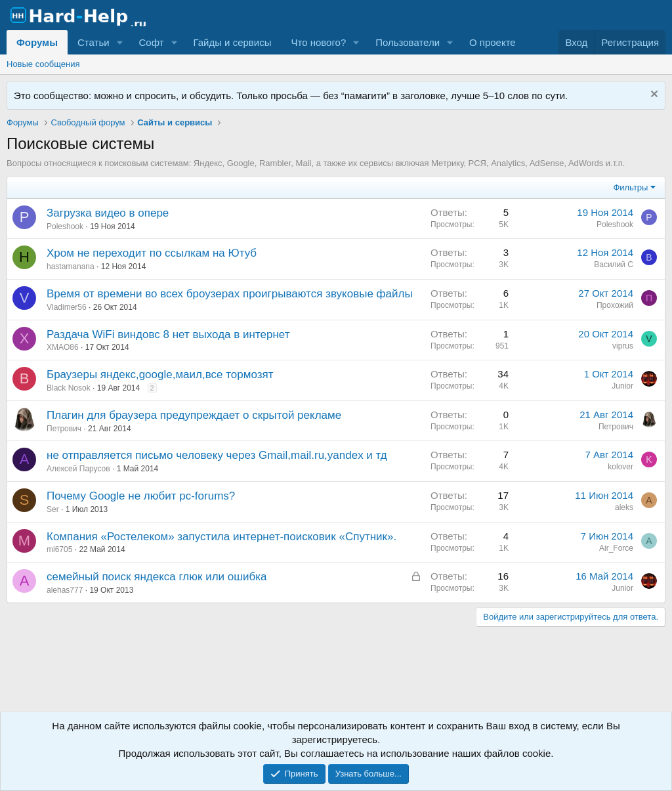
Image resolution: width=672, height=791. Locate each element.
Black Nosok (69, 388)
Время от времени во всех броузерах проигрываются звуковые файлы (230, 294)
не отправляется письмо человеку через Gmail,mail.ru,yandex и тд (217, 455)
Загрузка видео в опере (108, 213)
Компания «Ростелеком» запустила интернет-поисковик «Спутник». (221, 537)
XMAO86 (63, 347)
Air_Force (616, 548)
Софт (151, 42)
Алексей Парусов (78, 469)
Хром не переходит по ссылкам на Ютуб (152, 253)
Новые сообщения (43, 64)
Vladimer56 (67, 307)
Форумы (37, 42)
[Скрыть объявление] (653, 96)
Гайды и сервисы (232, 42)
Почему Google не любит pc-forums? (141, 496)
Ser (53, 509)
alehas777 (65, 590)
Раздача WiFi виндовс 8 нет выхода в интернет (168, 334)
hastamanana (71, 267)
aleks (624, 507)
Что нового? (318, 42)
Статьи (94, 42)
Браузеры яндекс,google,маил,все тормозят (160, 374)
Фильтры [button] (630, 187)
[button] (119, 42)
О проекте (493, 42)
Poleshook (65, 226)
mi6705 (59, 549)
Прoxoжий (615, 305)
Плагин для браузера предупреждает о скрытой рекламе (194, 415)
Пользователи (408, 42)
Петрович (64, 429)
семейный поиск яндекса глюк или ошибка (157, 577)
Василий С (614, 265)
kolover (620, 467)
